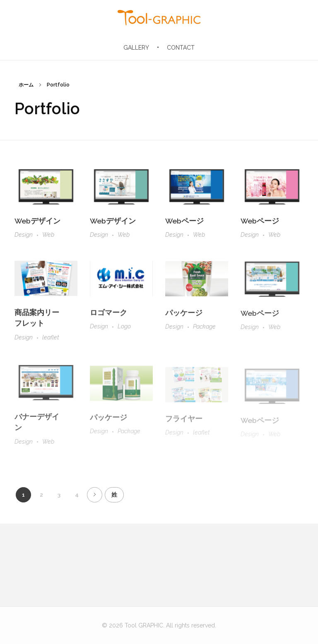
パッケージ (184, 318)
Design (24, 235)
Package (204, 332)
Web (48, 235)
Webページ (184, 222)
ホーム (26, 85)
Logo (124, 330)
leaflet (51, 340)
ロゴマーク (108, 316)
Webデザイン (37, 221)
